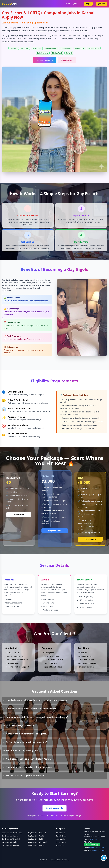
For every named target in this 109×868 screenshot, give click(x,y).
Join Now (102, 4)
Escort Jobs (60, 845)
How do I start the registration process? (25, 776)
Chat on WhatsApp (92, 845)
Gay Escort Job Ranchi (36, 836)
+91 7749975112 (97, 839)
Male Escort (60, 833)
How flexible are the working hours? (23, 750)
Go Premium (90, 539)
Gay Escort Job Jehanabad (37, 842)
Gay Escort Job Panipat (10, 842)
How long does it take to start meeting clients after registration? (37, 717)
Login (88, 4)
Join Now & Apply (54, 808)
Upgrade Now (54, 531)
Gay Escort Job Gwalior (10, 836)
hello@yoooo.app (97, 848)
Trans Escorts (61, 842)
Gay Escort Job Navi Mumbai (12, 833)
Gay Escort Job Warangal (37, 833)
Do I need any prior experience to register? (26, 742)
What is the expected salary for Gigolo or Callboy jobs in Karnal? (36, 700)
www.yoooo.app (98, 850)
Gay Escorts (60, 839)
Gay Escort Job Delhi (35, 839)
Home (68, 4)
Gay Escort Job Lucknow (10, 845)
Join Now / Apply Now (45, 60)
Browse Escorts (67, 60)
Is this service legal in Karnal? (20, 725)
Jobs (76, 4)
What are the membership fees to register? (26, 734)
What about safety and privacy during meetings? (29, 767)
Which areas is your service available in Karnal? (28, 759)
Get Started (19, 515)
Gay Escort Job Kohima (36, 845)
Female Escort (61, 836)
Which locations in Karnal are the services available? (31, 709)
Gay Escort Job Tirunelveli (11, 839)
